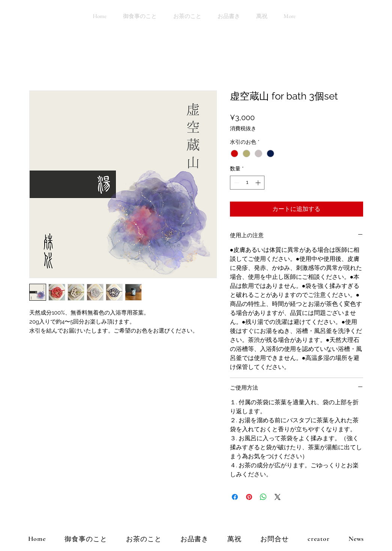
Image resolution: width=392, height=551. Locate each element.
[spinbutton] (247, 183)
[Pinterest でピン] (249, 497)
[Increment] (259, 183)
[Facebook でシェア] (235, 497)
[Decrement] (236, 183)
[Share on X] (278, 497)
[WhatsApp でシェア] (263, 497)
